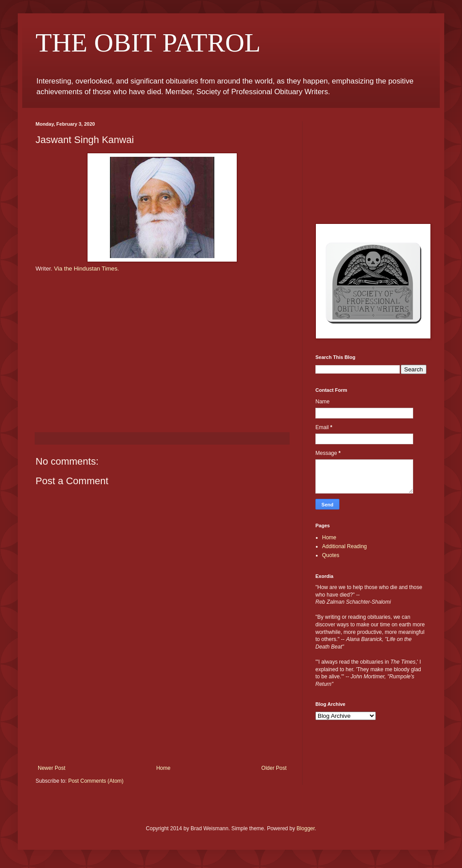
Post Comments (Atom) (96, 781)
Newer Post (52, 768)
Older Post (274, 768)
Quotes (331, 555)
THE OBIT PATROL (148, 43)
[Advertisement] (162, 721)
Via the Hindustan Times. (87, 269)
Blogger (306, 828)
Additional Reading (345, 546)
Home (163, 768)
